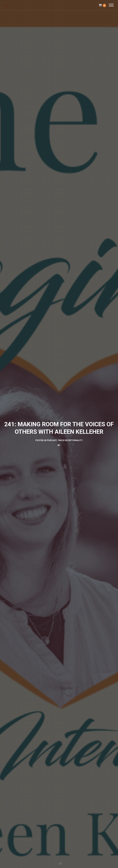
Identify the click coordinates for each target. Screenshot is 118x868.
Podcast (52, 440)
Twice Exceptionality (70, 440)
